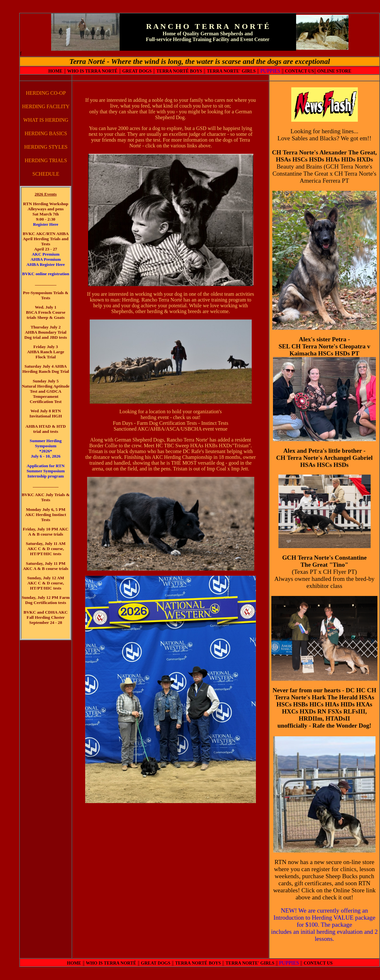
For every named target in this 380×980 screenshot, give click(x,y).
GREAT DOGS (137, 71)
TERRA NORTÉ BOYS (179, 71)
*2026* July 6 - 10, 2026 (46, 454)
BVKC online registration (46, 274)
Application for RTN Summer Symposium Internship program (46, 471)
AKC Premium (46, 254)
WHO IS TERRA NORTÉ (92, 71)
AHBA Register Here (45, 264)
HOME (55, 71)
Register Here (46, 224)
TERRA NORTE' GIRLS (231, 71)
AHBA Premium (46, 259)
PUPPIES (270, 71)
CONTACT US (299, 71)
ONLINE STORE (334, 71)
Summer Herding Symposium (45, 443)
